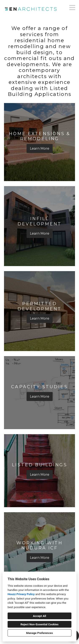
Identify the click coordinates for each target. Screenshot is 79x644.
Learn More (40, 148)
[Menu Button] (72, 8)
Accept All (39, 616)
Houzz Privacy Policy (21, 594)
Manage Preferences (39, 633)
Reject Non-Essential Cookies (39, 624)
